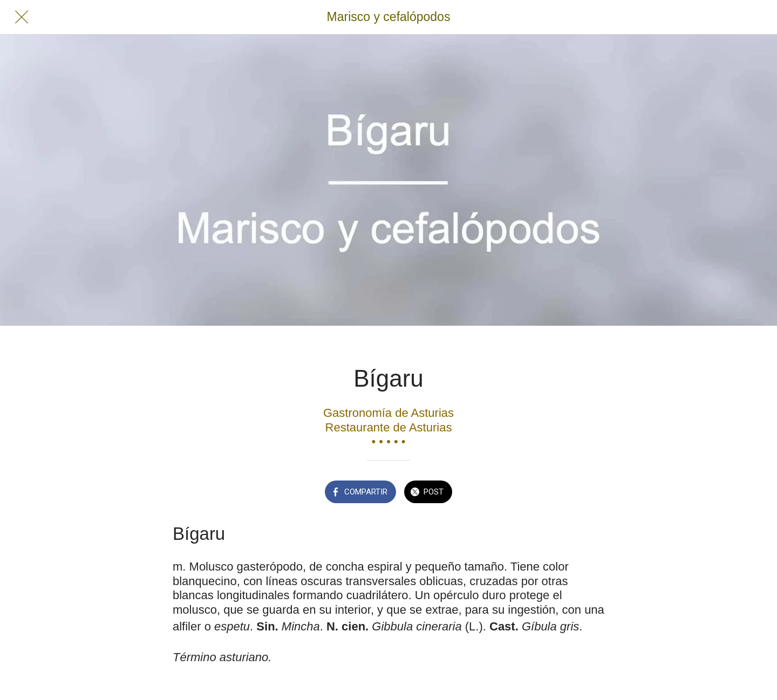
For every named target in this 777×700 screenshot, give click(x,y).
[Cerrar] (22, 17)
